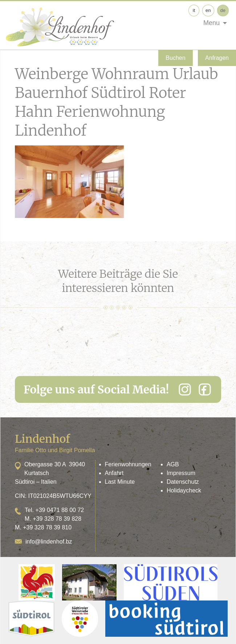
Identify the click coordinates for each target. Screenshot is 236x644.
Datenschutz (183, 482)
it (194, 10)
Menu (211, 23)
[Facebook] (205, 389)
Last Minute (120, 482)
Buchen (175, 58)
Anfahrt (114, 473)
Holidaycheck (184, 490)
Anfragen (217, 58)
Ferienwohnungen (128, 464)
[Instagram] (185, 389)
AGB (173, 464)
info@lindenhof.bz (49, 542)
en (208, 10)
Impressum (181, 473)
